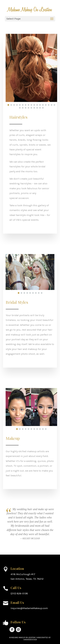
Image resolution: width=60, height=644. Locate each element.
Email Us (17, 602)
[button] (9, 68)
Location (17, 569)
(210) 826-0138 (19, 593)
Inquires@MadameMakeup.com (29, 608)
